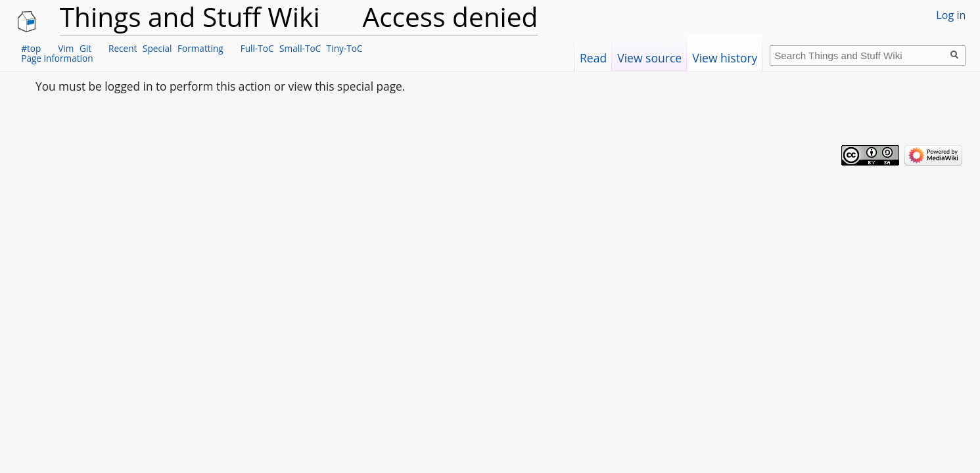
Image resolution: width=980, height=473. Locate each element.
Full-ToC (257, 48)
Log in (951, 15)
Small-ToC (300, 48)
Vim (66, 48)
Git (85, 48)
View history (725, 58)
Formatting (200, 48)
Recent (123, 48)
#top (31, 48)
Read (593, 58)
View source (649, 58)
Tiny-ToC (345, 48)
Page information (57, 58)
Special (157, 48)
